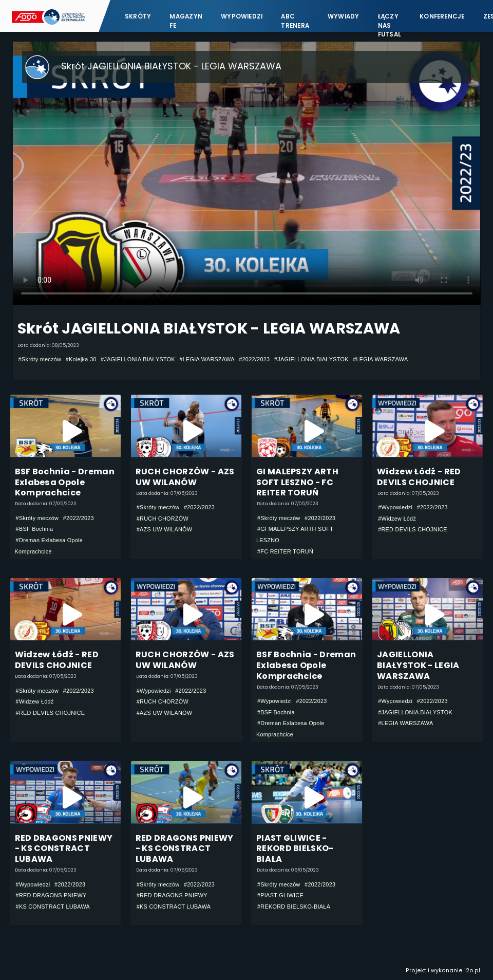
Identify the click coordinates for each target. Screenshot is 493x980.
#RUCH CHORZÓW (163, 519)
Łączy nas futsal (390, 21)
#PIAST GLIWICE (280, 895)
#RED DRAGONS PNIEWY (51, 895)
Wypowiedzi (242, 16)
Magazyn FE (186, 21)
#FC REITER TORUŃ (285, 551)
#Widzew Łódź (397, 519)
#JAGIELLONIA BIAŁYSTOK (138, 359)
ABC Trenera (295, 21)
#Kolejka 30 (81, 359)
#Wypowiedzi (395, 507)
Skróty (138, 16)
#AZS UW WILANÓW (165, 529)
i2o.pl (472, 970)
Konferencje (442, 16)
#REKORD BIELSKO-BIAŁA (294, 907)
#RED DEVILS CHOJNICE (413, 529)
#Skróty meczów (40, 359)
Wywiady (344, 16)
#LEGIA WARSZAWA (207, 359)
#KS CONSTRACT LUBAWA (53, 907)
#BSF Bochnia (35, 529)
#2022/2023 (254, 359)
